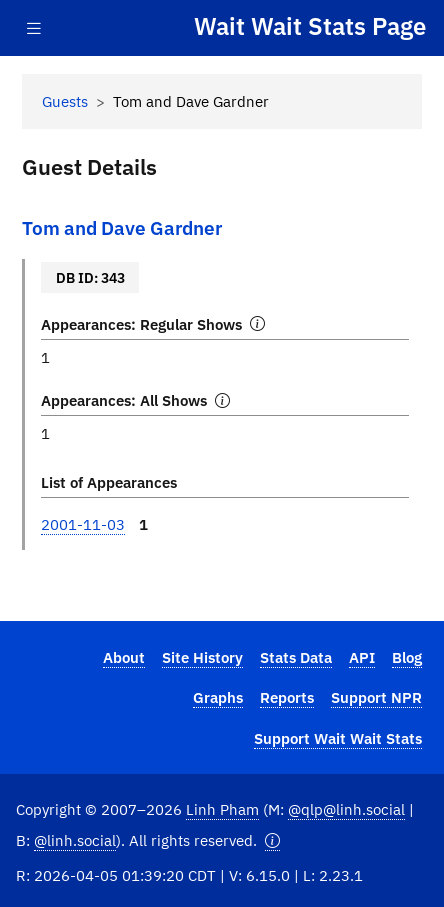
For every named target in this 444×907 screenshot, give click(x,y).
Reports (287, 697)
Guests (65, 101)
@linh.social (75, 840)
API (362, 657)
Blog (407, 657)
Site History (202, 657)
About (124, 657)
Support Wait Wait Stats (338, 738)
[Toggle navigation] (34, 28)
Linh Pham (222, 809)
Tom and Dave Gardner (122, 227)
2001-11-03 (83, 524)
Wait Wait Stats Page (310, 27)
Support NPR (376, 697)
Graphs (218, 697)
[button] (272, 840)
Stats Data (296, 657)
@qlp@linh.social (346, 809)
